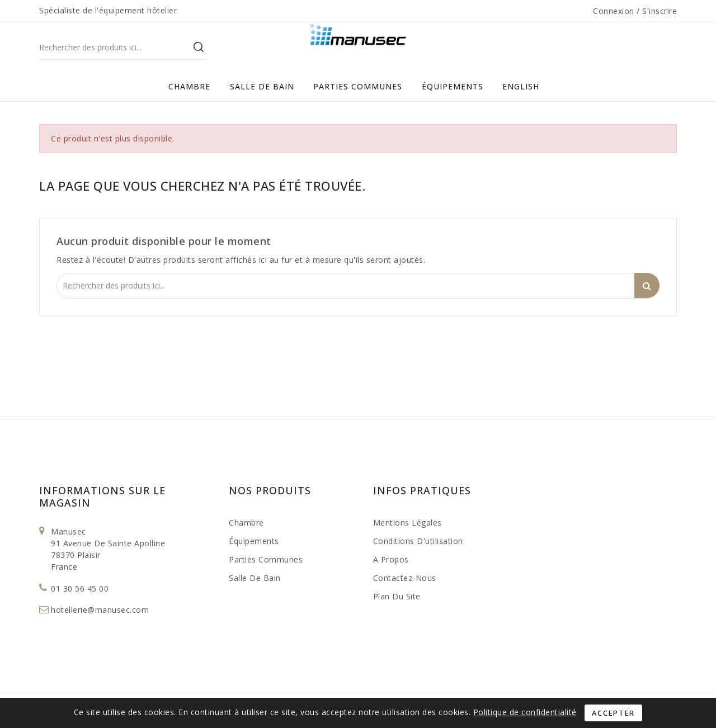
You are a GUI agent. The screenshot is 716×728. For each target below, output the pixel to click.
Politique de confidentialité (525, 712)
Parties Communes (358, 86)
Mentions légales (408, 523)
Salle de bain (262, 86)
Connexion (615, 11)
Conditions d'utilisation (418, 541)
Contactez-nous (405, 578)
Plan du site (397, 596)
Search (199, 47)
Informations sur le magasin (102, 497)
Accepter (613, 713)
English (521, 86)
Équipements (453, 86)
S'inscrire (660, 11)
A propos (391, 559)
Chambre (189, 86)
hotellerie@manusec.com (100, 610)
